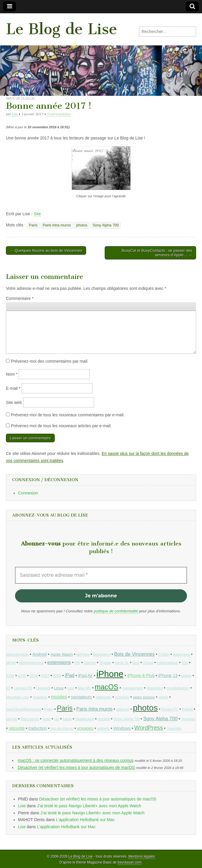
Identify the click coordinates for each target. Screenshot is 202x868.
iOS (185, 663)
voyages (85, 728)
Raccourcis (30, 719)
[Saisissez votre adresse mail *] (101, 575)
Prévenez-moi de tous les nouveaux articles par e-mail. (61, 426)
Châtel (164, 655)
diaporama (181, 655)
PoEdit (188, 709)
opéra (163, 697)
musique (40, 697)
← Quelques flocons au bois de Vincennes (46, 250)
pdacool (123, 709)
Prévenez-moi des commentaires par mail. (50, 361)
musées (59, 697)
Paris (10, 98)
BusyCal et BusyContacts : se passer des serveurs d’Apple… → (157, 253)
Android (40, 654)
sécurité (17, 728)
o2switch (122, 697)
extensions (59, 662)
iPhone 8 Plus (141, 675)
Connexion (28, 493)
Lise (15, 114)
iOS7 (45, 676)
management (132, 688)
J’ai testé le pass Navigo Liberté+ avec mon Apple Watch (89, 806)
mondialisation (178, 688)
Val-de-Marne (62, 728)
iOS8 (57, 676)
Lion (71, 688)
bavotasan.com (130, 862)
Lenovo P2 (23, 688)
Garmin (90, 663)
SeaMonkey (85, 719)
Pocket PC (170, 709)
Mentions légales (142, 857)
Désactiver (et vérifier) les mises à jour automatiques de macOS (76, 767)
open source (144, 697)
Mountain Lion (18, 697)
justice (186, 676)
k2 (8, 688)
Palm (49, 709)
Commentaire (20, 298)
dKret (11, 663)
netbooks (103, 697)
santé (67, 719)
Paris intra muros (57, 225)
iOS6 (34, 676)
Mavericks (155, 688)
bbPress (83, 655)
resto (47, 719)
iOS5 (22, 676)
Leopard (43, 688)
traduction (38, 728)
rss (56, 719)
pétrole (12, 719)
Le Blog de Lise (62, 29)
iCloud (148, 663)
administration (17, 655)
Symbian (188, 719)
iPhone (110, 674)
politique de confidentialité (116, 611)
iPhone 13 (168, 675)
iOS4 (10, 676)
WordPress (149, 728)
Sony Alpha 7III (127, 719)
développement (31, 663)
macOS (106, 687)
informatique (168, 663)
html (136, 663)
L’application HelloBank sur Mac (85, 820)
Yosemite (174, 729)
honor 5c (122, 663)
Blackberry (102, 655)
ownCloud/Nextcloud (24, 709)
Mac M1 (85, 688)
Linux (59, 688)
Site (37, 214)
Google (105, 663)
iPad (70, 675)
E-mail (13, 388)
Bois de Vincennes (134, 654)
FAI (78, 663)
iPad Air (85, 675)
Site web (14, 402)
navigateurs (81, 697)
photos (82, 225)
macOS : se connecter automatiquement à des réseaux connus (76, 760)
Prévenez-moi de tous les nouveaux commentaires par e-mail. (68, 415)
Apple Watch (62, 654)
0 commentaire (59, 114)
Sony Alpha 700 (106, 225)
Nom (12, 374)
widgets (103, 729)
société (104, 719)
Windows (122, 728)
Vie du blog (25, 98)
